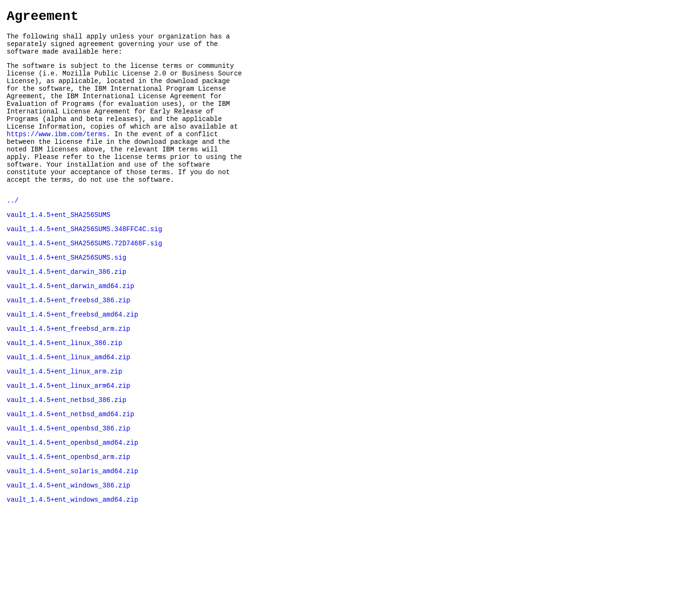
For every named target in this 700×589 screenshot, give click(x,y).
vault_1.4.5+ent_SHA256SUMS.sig (66, 294)
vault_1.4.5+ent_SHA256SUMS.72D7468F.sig (84, 279)
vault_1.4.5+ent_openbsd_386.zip (68, 482)
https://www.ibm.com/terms (56, 155)
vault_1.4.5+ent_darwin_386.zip (66, 310)
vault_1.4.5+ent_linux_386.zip (65, 388)
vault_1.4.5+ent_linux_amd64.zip (68, 404)
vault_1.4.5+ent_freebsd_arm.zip (68, 373)
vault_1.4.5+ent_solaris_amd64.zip (72, 529)
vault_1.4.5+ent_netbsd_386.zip (66, 451)
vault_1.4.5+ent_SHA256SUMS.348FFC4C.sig (84, 263)
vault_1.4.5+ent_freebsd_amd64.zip (72, 357)
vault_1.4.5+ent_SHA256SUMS (58, 248)
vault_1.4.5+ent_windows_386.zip (68, 545)
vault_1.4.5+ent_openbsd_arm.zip (68, 514)
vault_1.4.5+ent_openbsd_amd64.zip (72, 498)
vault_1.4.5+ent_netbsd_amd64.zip (70, 467)
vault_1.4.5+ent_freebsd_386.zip (68, 341)
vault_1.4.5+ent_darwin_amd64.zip (70, 326)
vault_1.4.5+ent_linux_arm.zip (65, 420)
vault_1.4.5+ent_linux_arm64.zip (68, 435)
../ (13, 232)
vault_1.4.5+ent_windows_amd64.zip (72, 561)
